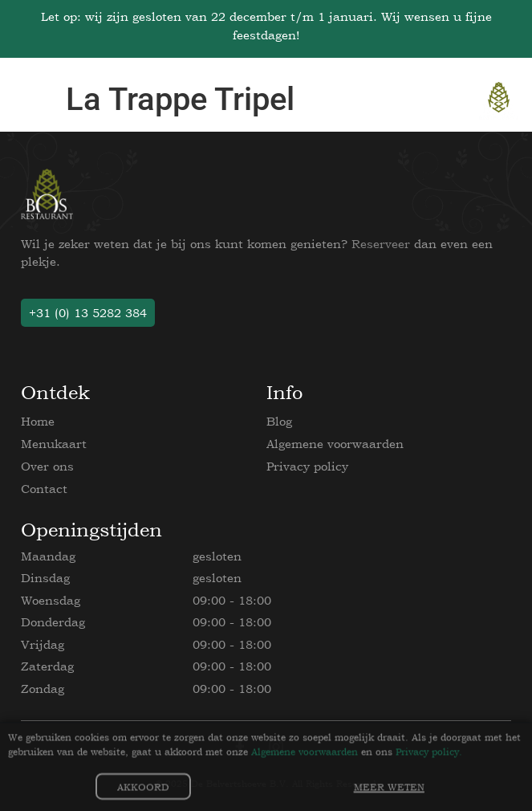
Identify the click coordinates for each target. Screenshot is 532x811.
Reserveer (381, 244)
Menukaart (54, 444)
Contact (44, 489)
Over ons (47, 466)
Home (38, 421)
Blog (279, 421)
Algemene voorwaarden (335, 444)
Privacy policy (307, 466)
